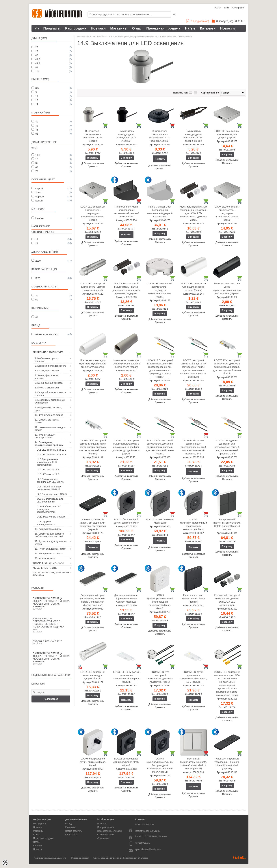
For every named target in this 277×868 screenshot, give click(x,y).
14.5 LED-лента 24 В (48, 474)
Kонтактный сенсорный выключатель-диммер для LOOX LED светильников (227, 600)
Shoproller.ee (239, 858)
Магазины (119, 28)
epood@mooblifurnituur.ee (148, 849)
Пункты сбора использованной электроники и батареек (120, 858)
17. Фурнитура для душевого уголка (51, 543)
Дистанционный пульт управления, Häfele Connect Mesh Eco (126, 598)
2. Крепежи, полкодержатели (51, 366)
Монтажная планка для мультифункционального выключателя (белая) (93, 364)
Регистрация (238, 8)
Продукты (52, 28)
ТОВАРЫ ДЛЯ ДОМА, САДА (49, 563)
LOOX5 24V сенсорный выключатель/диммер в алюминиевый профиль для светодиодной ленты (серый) (160, 447)
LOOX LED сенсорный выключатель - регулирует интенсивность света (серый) (93, 213)
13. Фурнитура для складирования (45, 436)
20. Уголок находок (45, 558)
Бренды (69, 824)
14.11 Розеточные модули (51, 517)
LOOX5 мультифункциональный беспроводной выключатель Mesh (193, 524)
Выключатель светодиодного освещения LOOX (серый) (93, 136)
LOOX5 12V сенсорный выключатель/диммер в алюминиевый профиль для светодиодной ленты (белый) (227, 367)
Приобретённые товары (110, 831)
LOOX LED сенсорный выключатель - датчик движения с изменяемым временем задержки (126, 288)
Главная (81, 37)
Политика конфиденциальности (50, 858)
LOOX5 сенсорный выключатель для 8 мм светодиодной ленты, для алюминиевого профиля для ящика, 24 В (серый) (193, 369)
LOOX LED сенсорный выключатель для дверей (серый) (227, 134)
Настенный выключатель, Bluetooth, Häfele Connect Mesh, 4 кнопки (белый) (194, 764)
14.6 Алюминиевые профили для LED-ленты (50, 480)
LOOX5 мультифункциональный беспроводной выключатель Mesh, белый (160, 602)
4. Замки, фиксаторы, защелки (47, 377)
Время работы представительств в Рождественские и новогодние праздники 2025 (52, 625)
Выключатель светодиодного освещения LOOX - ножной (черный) (160, 136)
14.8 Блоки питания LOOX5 (52, 494)
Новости (227, 28)
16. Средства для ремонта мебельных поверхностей (49, 535)
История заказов (106, 827)
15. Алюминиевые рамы (48, 529)
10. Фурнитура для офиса (49, 415)
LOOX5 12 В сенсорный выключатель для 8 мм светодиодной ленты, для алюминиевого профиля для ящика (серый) (160, 369)
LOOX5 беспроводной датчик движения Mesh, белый (93, 762)
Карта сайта (71, 835)
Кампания (70, 827)
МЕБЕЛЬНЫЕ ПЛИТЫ (45, 568)
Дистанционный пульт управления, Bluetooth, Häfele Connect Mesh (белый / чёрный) (93, 600)
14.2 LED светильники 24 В (52, 455)
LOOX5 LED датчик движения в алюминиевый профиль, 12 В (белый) (193, 677)
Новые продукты (74, 831)
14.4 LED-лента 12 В (48, 470)
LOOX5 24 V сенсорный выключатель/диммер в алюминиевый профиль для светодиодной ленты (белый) (93, 447)
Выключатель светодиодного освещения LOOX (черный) (126, 136)
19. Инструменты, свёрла (49, 554)
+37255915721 (142, 843)
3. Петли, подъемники (47, 371)
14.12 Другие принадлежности (46, 523)
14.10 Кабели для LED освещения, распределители (49, 509)
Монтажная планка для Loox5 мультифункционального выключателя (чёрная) (227, 288)
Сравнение (103, 838)
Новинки (98, 28)
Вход (226, 8)
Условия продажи (80, 858)
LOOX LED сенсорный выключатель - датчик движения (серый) (93, 287)
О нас (137, 28)
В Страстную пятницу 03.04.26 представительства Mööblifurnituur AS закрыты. (52, 603)
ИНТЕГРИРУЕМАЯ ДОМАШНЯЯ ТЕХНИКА (51, 574)
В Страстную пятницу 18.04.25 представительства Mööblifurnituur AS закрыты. (52, 658)
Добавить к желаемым (93, 163)
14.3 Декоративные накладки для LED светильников (47, 462)
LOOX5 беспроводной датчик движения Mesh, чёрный (126, 762)
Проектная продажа (163, 28)
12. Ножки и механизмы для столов (50, 429)
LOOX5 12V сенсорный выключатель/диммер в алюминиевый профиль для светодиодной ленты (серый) (126, 447)
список (191, 93)
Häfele (190, 28)
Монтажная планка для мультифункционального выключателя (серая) (126, 364)
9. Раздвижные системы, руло (48, 409)
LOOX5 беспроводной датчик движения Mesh (126, 521)
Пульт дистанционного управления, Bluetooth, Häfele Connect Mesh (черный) (227, 764)
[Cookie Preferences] (5, 863)
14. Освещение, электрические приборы (49, 444)
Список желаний (106, 835)
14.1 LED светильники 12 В (52, 450)
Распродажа (76, 28)
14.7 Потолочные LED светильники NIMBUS (49, 488)
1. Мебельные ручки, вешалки (46, 360)
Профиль (102, 824)
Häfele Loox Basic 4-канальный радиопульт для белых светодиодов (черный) (93, 524)
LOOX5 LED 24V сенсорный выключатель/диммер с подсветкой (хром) (160, 677)
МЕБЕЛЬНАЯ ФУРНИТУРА (48, 352)
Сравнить (93, 166)
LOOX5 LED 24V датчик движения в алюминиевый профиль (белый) (126, 677)
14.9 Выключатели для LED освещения (50, 500)
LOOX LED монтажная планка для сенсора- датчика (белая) (193, 287)
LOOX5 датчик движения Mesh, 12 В (160, 521)
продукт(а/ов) (198, 21)
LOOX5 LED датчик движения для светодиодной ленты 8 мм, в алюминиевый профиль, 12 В (227, 447)
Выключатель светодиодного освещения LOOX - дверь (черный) (193, 136)
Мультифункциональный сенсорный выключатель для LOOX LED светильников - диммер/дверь (193, 213)
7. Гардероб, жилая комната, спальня (51, 394)
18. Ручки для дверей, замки (51, 549)
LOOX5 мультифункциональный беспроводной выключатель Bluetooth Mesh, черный (160, 765)
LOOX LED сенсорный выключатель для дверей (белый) (93, 675)
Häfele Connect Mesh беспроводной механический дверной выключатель (126, 212)
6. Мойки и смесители (47, 388)
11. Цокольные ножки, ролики (47, 421)
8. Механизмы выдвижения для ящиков (50, 401)
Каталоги (208, 28)
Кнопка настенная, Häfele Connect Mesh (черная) (193, 598)
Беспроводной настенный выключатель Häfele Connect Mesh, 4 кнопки (227, 524)
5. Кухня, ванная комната (49, 383)
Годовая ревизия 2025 (52, 642)
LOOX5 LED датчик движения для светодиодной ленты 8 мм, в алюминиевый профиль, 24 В (194, 447)
